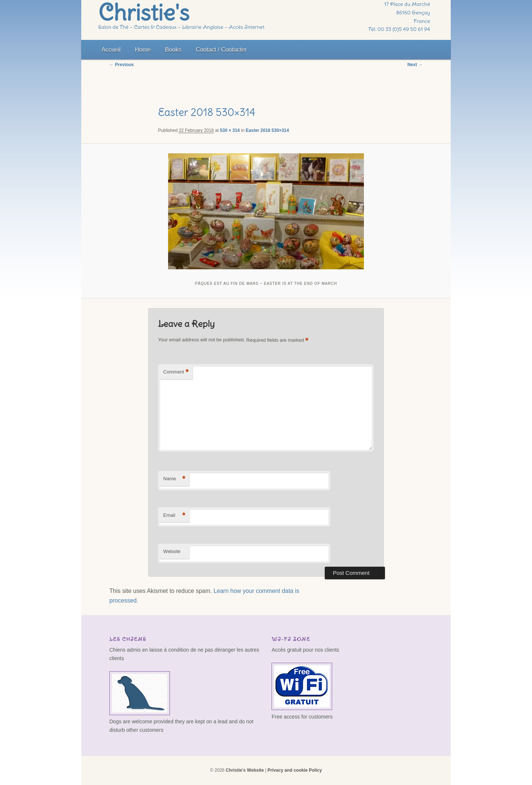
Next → (415, 65)
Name (174, 479)
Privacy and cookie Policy (295, 770)
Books (173, 50)
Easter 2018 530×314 (267, 130)
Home (143, 50)
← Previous (122, 65)
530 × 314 (230, 130)
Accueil (111, 50)
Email (174, 516)
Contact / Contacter (221, 50)
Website (172, 551)
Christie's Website (245, 770)
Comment (176, 372)
